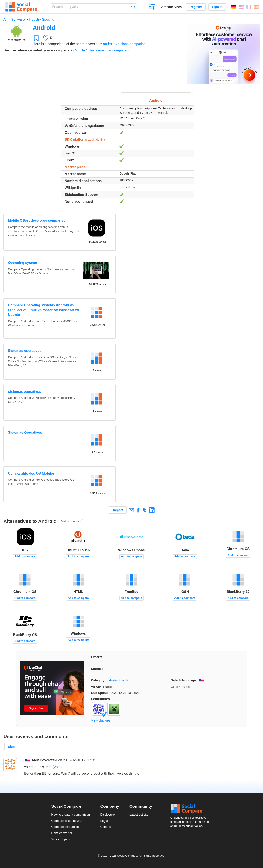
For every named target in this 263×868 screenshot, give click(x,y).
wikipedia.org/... (130, 187)
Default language (183, 680)
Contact (106, 827)
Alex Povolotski (44, 760)
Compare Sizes (170, 7)
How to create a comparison (71, 815)
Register (196, 7)
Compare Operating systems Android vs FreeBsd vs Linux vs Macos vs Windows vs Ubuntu (43, 310)
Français (249, 7)
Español (256, 7)
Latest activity (139, 815)
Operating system (23, 263)
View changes (101, 720)
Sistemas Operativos (25, 432)
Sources (97, 669)
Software (18, 19)
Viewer (96, 687)
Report (118, 510)
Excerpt (97, 657)
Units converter (62, 833)
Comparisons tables (65, 827)
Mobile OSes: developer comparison (103, 50)
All (5, 19)
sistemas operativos (25, 392)
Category (98, 680)
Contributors (100, 699)
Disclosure (107, 815)
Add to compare (71, 521)
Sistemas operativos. (25, 351)
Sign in (217, 7)
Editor (175, 687)
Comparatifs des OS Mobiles (31, 473)
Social (191, 809)
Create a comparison (152, 7)
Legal (104, 821)
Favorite (36, 38)
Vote (57, 767)
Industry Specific (41, 19)
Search (133, 7)
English (241, 7)
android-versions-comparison (125, 44)
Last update (100, 693)
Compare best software (67, 821)
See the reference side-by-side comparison (39, 50)
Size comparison (63, 839)
